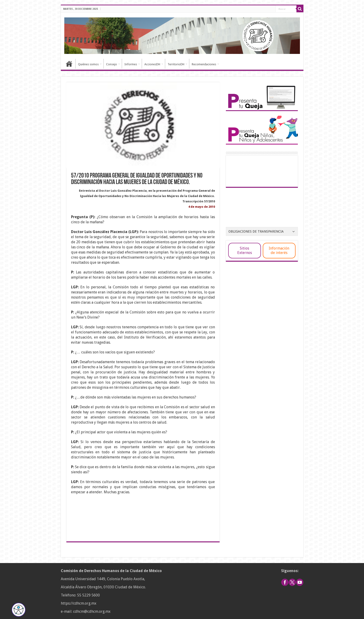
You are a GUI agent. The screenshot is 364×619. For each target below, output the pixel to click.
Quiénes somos (88, 64)
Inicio (69, 64)
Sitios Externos (245, 250)
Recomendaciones (204, 64)
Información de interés (279, 250)
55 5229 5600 (88, 595)
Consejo (112, 64)
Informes (131, 64)
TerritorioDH (176, 64)
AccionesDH (152, 64)
